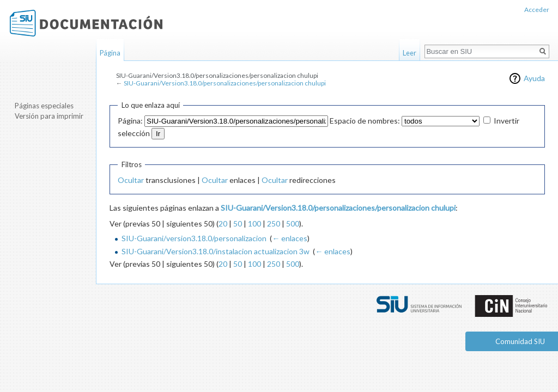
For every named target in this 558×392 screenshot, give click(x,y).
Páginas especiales (44, 106)
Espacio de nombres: (365, 121)
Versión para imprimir (49, 116)
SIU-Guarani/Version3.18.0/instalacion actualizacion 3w (216, 251)
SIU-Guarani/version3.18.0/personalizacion (194, 238)
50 (238, 223)
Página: (130, 121)
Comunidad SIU (520, 341)
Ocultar (131, 180)
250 (274, 223)
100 (254, 223)
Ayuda (534, 78)
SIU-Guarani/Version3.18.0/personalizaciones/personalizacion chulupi (225, 83)
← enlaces (290, 238)
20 (223, 223)
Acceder (537, 10)
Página (110, 53)
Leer (410, 53)
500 (293, 223)
